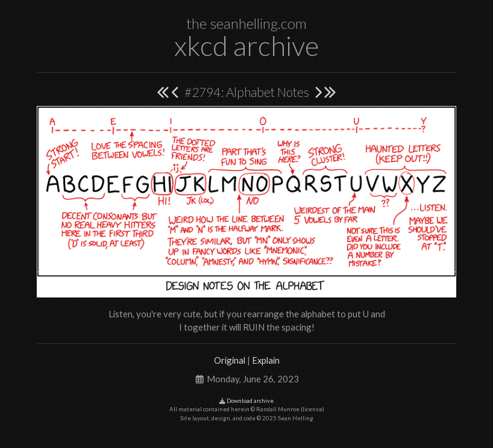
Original (230, 360)
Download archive (246, 401)
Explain (266, 360)
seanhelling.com (258, 23)
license (312, 409)
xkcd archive (246, 45)
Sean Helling (296, 418)
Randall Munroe (278, 409)
